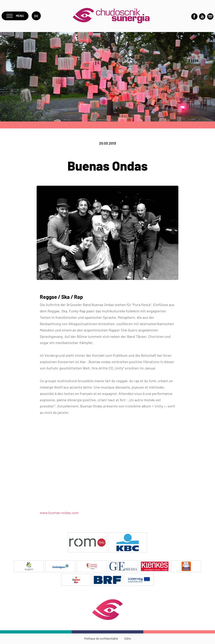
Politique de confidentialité (101, 639)
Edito (128, 639)
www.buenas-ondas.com (59, 513)
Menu (15, 16)
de (37, 16)
